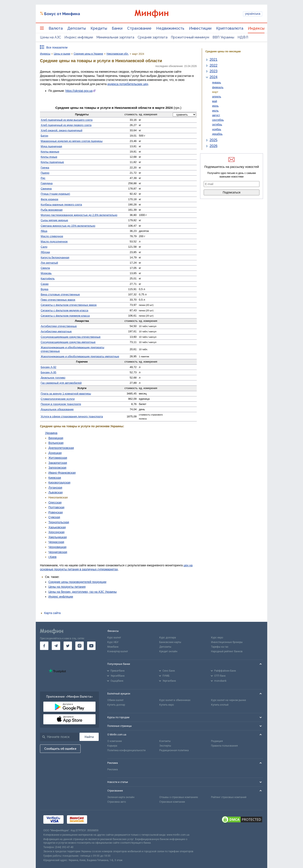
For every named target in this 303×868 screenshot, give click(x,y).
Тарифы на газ (220, 647)
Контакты (165, 741)
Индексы (256, 28)
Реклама (113, 769)
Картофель (48, 278)
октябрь (217, 124)
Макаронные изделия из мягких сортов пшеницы (72, 141)
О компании (115, 741)
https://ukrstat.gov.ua (79, 91)
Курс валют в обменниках (175, 700)
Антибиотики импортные (56, 331)
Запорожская (57, 468)
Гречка (45, 168)
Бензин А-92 (48, 367)
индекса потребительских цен (128, 84)
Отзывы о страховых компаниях (179, 797)
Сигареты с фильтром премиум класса (65, 316)
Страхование (139, 28)
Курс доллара (168, 638)
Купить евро (167, 705)
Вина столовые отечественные (60, 294)
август (216, 115)
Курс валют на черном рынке (229, 700)
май (215, 101)
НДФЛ (243, 37)
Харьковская (57, 527)
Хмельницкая (58, 537)
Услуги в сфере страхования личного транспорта (72, 416)
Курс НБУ (113, 642)
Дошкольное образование (57, 409)
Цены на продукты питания (67, 587)
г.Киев (52, 557)
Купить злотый (220, 705)
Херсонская (56, 532)
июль (215, 111)
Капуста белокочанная (55, 257)
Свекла (45, 268)
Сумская (54, 517)
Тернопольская (59, 522)
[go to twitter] (68, 646)
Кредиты (99, 28)
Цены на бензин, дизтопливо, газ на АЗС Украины (82, 592)
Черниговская (58, 552)
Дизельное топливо (53, 378)
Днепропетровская (61, 448)
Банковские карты (170, 642)
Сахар (45, 284)
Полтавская (56, 507)
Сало (44, 247)
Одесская (55, 502)
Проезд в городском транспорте (61, 404)
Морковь (46, 273)
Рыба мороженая (52, 210)
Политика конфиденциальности (126, 750)
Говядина (47, 183)
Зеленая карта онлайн (121, 797)
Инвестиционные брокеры (227, 642)
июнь (215, 106)
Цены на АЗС (50, 37)
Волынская (56, 443)
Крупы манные (50, 152)
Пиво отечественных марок (58, 300)
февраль (218, 87)
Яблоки (45, 252)
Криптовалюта (230, 28)
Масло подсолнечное (54, 241)
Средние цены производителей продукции (77, 582)
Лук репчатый (49, 263)
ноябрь (217, 129)
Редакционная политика (174, 750)
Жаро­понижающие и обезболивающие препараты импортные (80, 356)
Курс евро (217, 638)
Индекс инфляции (79, 37)
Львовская (56, 492)
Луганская (55, 488)
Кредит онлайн (168, 651)
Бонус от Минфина (62, 14)
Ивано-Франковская (62, 473)
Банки (117, 28)
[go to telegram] (56, 646)
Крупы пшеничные (52, 162)
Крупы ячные (49, 157)
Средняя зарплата (153, 37)
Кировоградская (59, 483)
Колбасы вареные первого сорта (61, 205)
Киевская (55, 478)
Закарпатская (58, 463)
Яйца (44, 231)
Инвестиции (200, 28)
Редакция (217, 741)
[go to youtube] (91, 646)
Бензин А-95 (48, 372)
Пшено (45, 173)
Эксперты (165, 746)
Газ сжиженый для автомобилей (61, 383)
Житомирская (58, 458)
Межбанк (113, 647)
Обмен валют (115, 700)
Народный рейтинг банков (227, 651)
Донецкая (55, 453)
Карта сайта (52, 613)
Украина (51, 433)
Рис (43, 178)
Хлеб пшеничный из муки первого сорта (66, 125)
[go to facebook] (44, 646)
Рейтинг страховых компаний (229, 797)
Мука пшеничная (51, 146)
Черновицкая (57, 547)
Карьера (112, 746)
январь (217, 82)
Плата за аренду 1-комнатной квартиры (66, 394)
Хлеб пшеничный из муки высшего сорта (66, 120)
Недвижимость (170, 28)
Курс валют (114, 638)
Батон (44, 136)
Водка (44, 289)
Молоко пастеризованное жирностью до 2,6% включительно (79, 215)
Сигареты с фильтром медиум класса (64, 310)
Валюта (56, 28)
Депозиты (77, 28)
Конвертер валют (118, 651)
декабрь (217, 134)
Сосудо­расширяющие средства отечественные (71, 337)
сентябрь (218, 120)
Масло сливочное (52, 236)
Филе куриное (49, 199)
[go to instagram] (80, 646)
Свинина (46, 189)
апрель (217, 97)
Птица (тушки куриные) (55, 194)
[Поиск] (89, 737)
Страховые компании (172, 802)
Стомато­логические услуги (58, 399)
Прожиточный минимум (190, 37)
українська (253, 14)
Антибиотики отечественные (59, 326)
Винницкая (56, 438)
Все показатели (57, 47)
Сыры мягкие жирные (54, 220)
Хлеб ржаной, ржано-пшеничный (61, 130)
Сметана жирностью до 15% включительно (68, 226)
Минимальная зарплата (115, 37)
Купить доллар (116, 705)
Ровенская (56, 512)
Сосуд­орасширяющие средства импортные (68, 342)
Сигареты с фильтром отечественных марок (69, 305)
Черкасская (56, 542)
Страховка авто (117, 802)
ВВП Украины (223, 37)
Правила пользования (224, 746)
